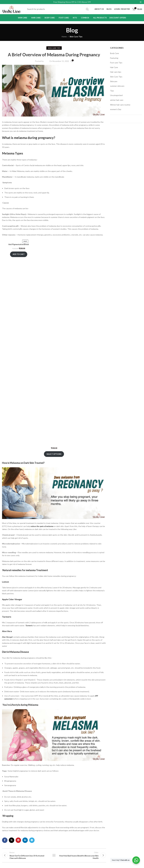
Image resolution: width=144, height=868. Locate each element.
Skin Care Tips (76, 38)
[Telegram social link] (32, 841)
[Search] (58, 10)
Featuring (114, 59)
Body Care (115, 55)
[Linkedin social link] (25, 841)
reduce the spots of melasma (42, 527)
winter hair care (117, 101)
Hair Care (114, 69)
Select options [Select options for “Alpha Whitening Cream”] (54, 455)
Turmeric (29, 627)
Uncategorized (116, 97)
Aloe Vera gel (7, 638)
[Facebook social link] (5, 841)
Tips (112, 92)
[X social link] (12, 841)
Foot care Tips (116, 64)
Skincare (114, 83)
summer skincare (117, 87)
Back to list (54, 857)
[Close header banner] (141, 2)
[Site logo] (12, 10)
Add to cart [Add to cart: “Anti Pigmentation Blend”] (19, 258)
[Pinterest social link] (18, 841)
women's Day (116, 111)
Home (64, 38)
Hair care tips (116, 73)
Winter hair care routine (120, 106)
